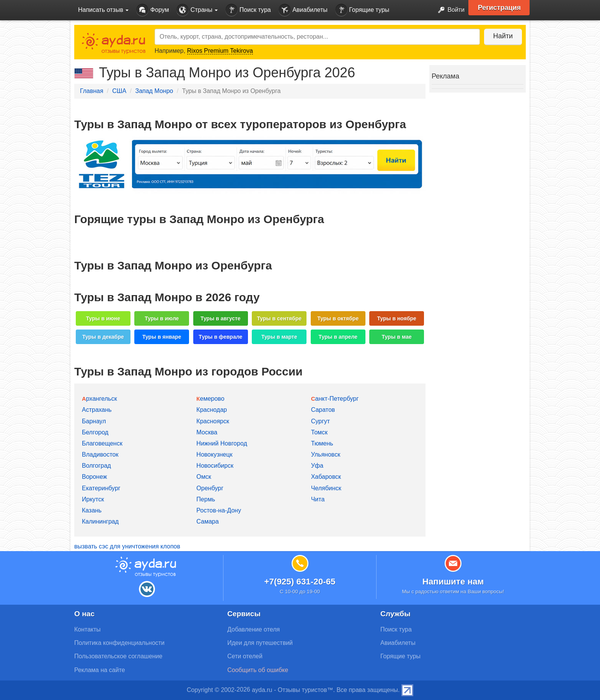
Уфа (317, 466)
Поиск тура (248, 10)
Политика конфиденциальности (119, 643)
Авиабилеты (303, 10)
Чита (318, 499)
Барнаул (94, 421)
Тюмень (322, 443)
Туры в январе (162, 337)
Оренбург (210, 488)
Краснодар (212, 410)
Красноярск (213, 421)
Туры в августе (221, 318)
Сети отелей (245, 656)
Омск (204, 477)
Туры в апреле (338, 337)
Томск (319, 432)
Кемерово (210, 399)
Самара (207, 521)
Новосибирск (215, 466)
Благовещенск (102, 443)
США (119, 91)
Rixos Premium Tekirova (220, 51)
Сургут (320, 421)
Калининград (100, 521)
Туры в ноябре (397, 318)
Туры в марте (279, 337)
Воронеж (95, 477)
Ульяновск (326, 454)
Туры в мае (396, 337)
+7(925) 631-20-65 (300, 582)
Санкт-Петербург (335, 399)
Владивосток (100, 454)
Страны (197, 10)
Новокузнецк (214, 454)
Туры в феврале (220, 337)
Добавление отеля (254, 629)
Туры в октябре (338, 318)
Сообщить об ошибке (258, 670)
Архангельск (99, 399)
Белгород (95, 432)
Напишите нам (453, 582)
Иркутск (93, 499)
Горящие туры (362, 10)
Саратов (323, 410)
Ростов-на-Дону (219, 510)
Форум (152, 10)
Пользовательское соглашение (118, 656)
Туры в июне (103, 318)
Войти (449, 10)
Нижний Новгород (222, 443)
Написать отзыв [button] (103, 10)
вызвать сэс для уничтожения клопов (127, 546)
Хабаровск (326, 477)
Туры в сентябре (279, 318)
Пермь (206, 499)
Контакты (87, 629)
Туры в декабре (103, 337)
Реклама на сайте (100, 670)
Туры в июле (162, 318)
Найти (503, 36)
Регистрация (500, 8)
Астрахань (97, 410)
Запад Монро (154, 91)
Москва (207, 432)
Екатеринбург (101, 488)
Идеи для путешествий (260, 643)
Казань (92, 510)
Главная (92, 91)
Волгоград (96, 466)
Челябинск (326, 488)
